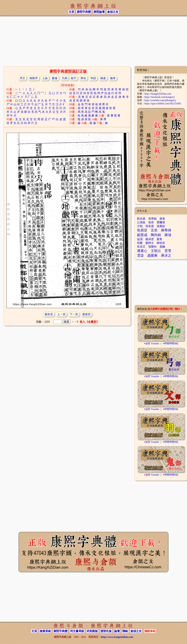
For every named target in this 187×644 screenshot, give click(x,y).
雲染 (140, 255)
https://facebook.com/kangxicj (160, 97)
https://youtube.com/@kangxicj (160, 100)
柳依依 (161, 243)
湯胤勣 (161, 226)
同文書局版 (77, 631)
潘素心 (142, 251)
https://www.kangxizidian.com (117, 637)
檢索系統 (45, 631)
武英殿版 (92, 631)
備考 (113, 78)
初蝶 (140, 243)
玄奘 (154, 230)
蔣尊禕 (166, 230)
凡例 (64, 78)
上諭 (45, 78)
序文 (22, 78)
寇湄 (140, 239)
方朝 (140, 226)
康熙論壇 (99, 12)
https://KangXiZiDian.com (158, 94)
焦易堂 (142, 230)
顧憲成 (142, 235)
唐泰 (162, 219)
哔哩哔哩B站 (171, 343)
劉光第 (141, 219)
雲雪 (168, 251)
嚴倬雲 (150, 239)
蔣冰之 (166, 255)
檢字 (73, 78)
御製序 (34, 78)
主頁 (71, 12)
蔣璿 (168, 235)
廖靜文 (150, 243)
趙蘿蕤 (152, 255)
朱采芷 (141, 247)
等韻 (93, 78)
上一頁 (61, 314)
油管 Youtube (152, 343)
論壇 (117, 631)
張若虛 (150, 226)
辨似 (83, 78)
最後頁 (86, 314)
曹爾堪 (161, 222)
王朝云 (156, 251)
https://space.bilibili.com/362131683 (163, 103)
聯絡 (125, 631)
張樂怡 (152, 247)
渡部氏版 (106, 631)
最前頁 (49, 314)
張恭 (151, 222)
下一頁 (74, 314)
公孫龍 (141, 222)
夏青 (159, 239)
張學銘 (152, 219)
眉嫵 (162, 247)
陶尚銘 (156, 235)
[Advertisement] (93, 41)
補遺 (103, 78)
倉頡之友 (113, 12)
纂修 (55, 78)
